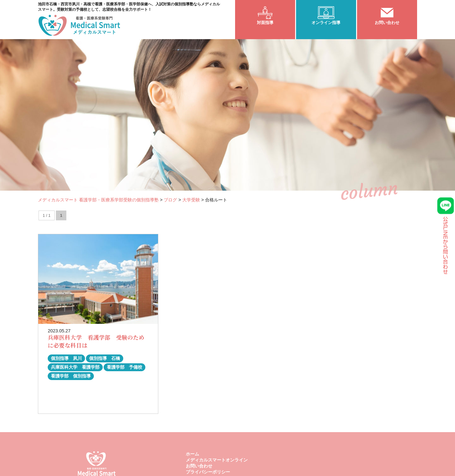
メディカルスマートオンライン (217, 460)
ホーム (192, 454)
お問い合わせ (199, 466)
